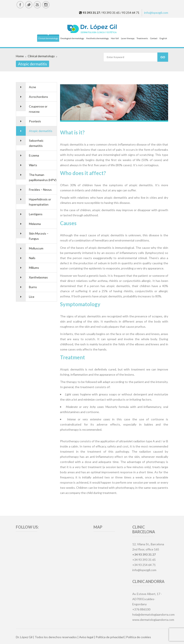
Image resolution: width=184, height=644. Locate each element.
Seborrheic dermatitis (36, 143)
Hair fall (115, 38)
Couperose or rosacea (38, 109)
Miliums (34, 268)
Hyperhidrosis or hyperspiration (40, 202)
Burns (33, 287)
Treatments (142, 38)
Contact (154, 38)
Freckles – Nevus (40, 190)
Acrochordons (38, 97)
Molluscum (36, 248)
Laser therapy (128, 38)
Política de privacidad (110, 637)
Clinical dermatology (48, 38)
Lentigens (36, 214)
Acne (32, 87)
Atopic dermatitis (41, 131)
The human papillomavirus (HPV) (43, 177)
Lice (32, 297)
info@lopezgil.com (156, 13)
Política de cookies (139, 637)
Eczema (34, 155)
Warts (33, 165)
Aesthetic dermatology (97, 38)
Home (20, 56)
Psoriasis (35, 121)
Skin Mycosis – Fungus (39, 236)
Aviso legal (86, 637)
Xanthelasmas (38, 277)
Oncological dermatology (72, 38)
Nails (32, 258)
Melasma (35, 224)
